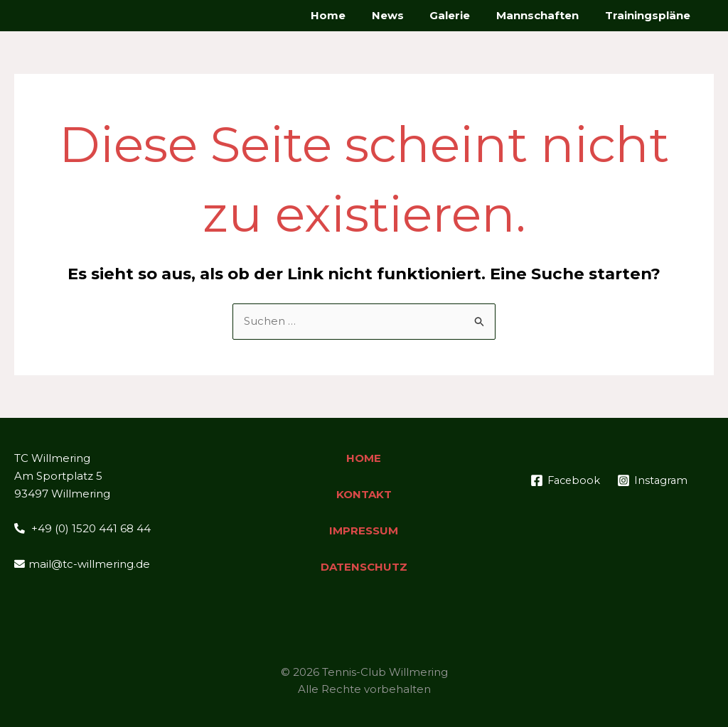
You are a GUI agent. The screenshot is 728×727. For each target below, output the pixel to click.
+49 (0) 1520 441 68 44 (82, 528)
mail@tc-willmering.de (82, 564)
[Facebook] (607, 480)
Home (349, 15)
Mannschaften (545, 15)
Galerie (462, 15)
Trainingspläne (650, 15)
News (404, 15)
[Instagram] (611, 498)
